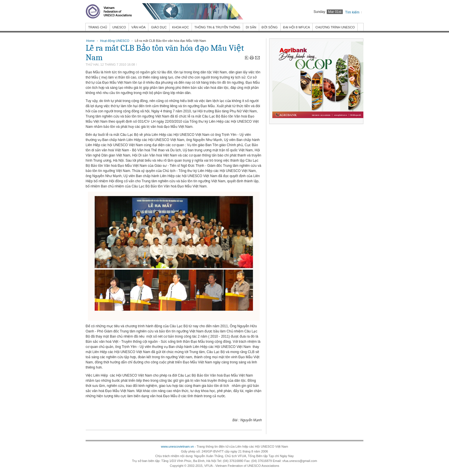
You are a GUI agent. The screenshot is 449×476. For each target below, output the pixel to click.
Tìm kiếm (352, 12)
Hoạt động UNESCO (115, 41)
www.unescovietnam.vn (177, 446)
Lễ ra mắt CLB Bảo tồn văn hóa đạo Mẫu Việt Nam (165, 53)
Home (90, 41)
